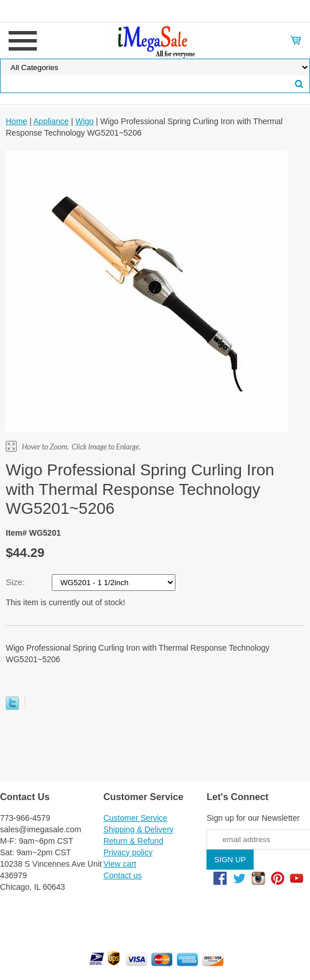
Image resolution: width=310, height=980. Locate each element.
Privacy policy (128, 852)
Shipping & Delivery (139, 829)
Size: (17, 582)
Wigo (85, 121)
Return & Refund (133, 841)
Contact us (123, 875)
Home (16, 121)
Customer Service (135, 818)
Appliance (51, 121)
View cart (120, 864)
